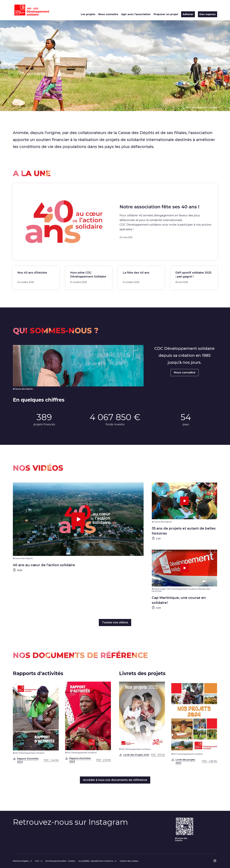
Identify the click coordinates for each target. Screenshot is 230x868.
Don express (208, 14)
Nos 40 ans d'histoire (32, 273)
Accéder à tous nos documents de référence (115, 780)
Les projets (88, 14)
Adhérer (188, 14)
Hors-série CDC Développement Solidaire (88, 275)
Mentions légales (22, 861)
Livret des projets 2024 (196, 761)
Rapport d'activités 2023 (90, 760)
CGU (39, 861)
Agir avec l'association (136, 14)
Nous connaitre (108, 14)
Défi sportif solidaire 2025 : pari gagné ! (193, 275)
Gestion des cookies (129, 861)
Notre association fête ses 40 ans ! (159, 207)
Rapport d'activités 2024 (38, 760)
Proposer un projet (166, 14)
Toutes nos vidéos (115, 622)
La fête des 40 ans (136, 273)
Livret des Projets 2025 (144, 755)
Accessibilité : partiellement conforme (97, 861)
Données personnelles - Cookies (60, 861)
